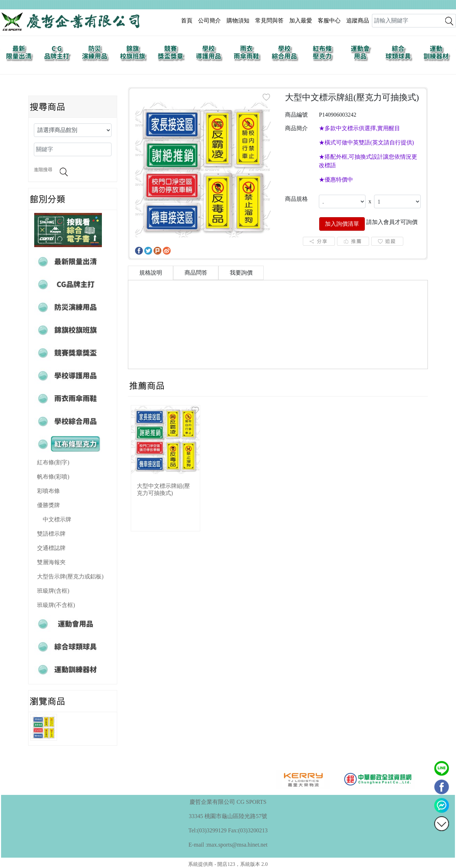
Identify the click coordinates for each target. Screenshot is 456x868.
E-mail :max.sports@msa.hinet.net (228, 845)
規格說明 (151, 273)
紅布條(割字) (53, 462)
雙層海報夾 (51, 562)
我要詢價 (241, 273)
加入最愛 (301, 21)
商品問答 (196, 273)
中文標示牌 (57, 519)
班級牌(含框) (53, 591)
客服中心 (329, 21)
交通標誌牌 (51, 548)
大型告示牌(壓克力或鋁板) (70, 576)
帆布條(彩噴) (53, 477)
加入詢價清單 (342, 224)
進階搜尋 (43, 170)
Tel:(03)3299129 (208, 830)
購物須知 (238, 21)
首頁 (187, 21)
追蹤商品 (358, 21)
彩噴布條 (48, 491)
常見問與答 (269, 21)
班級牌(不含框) (56, 605)
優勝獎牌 (48, 505)
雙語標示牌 (51, 534)
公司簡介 (209, 21)
